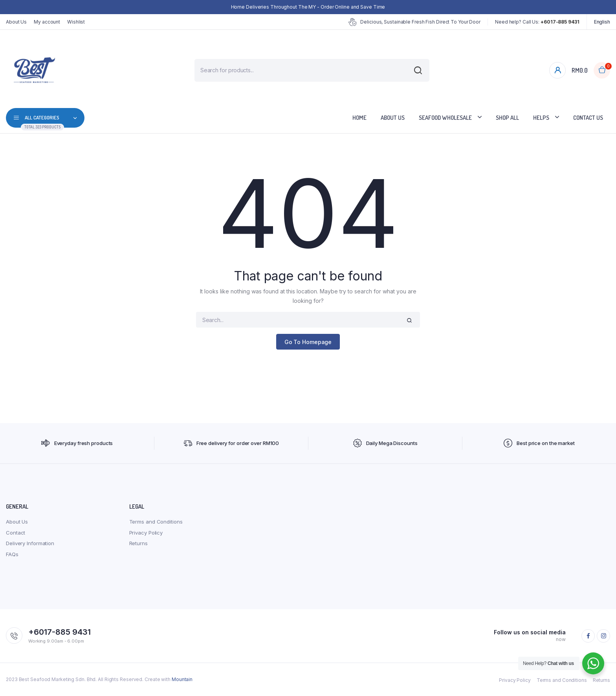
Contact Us (588, 118)
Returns (138, 543)
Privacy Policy (146, 533)
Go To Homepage (308, 342)
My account (47, 22)
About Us (16, 22)
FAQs (12, 554)
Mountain (182, 679)
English (602, 22)
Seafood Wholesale (445, 118)
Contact (16, 533)
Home (359, 118)
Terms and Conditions (156, 522)
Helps (541, 118)
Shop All (507, 118)
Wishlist (76, 22)
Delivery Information (30, 543)
